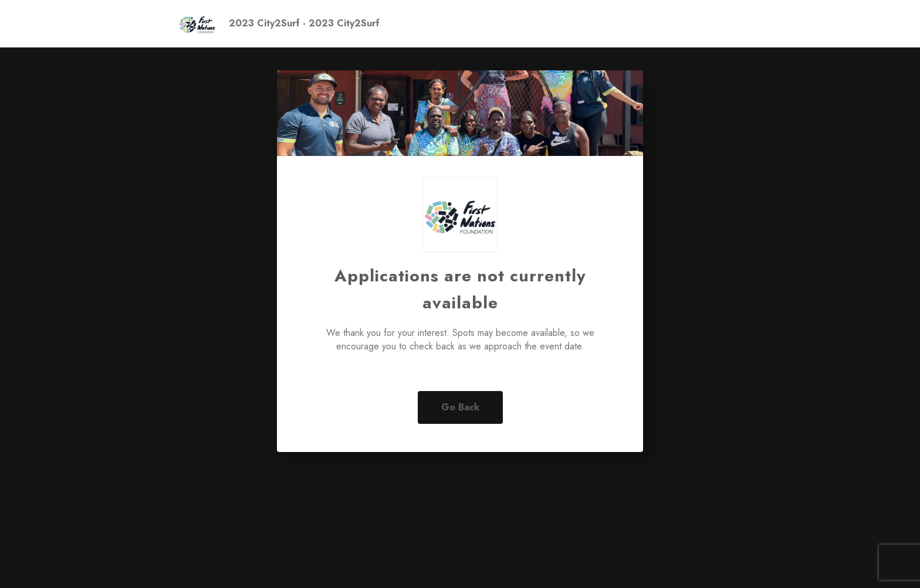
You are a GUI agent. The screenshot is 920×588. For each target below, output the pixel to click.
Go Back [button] (460, 407)
